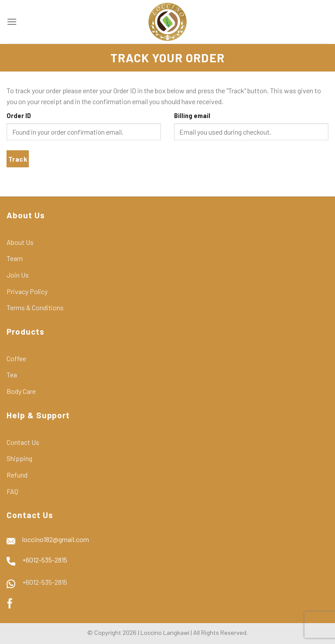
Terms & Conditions (35, 307)
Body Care (21, 391)
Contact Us (23, 442)
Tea (12, 375)
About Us (20, 242)
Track (18, 159)
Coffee (16, 358)
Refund (17, 475)
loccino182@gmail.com (56, 539)
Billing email (192, 116)
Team (15, 258)
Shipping (19, 458)
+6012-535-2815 (45, 560)
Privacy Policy (27, 291)
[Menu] (12, 22)
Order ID (19, 116)
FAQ (12, 491)
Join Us (18, 275)
